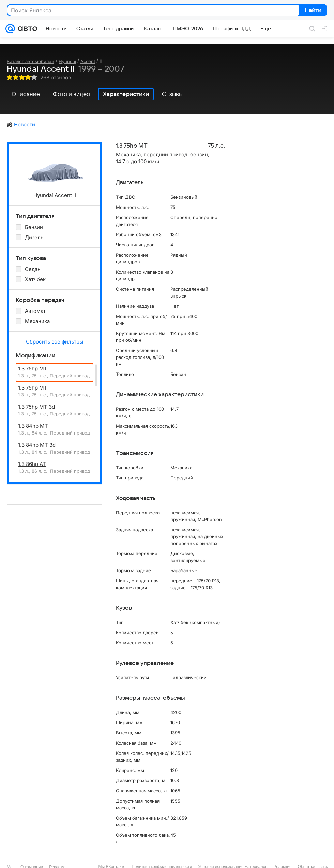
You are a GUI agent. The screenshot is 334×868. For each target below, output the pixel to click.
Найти (312, 11)
